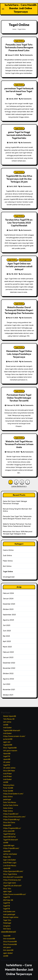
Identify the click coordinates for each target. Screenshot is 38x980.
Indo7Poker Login (10, 863)
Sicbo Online (8, 808)
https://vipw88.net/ (11, 814)
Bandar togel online (11, 917)
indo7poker (7, 728)
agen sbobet (8, 953)
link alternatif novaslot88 (13, 877)
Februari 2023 (8, 652)
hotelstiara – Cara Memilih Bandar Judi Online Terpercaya (19, 970)
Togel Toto (7, 920)
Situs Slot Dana (9, 822)
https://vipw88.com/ (11, 848)
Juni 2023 (7, 631)
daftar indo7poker (10, 854)
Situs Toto (7, 889)
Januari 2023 (8, 657)
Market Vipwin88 (10, 716)
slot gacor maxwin (10, 751)
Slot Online (7, 566)
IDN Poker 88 (8, 900)
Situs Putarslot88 (10, 942)
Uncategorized (25, 260)
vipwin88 (7, 759)
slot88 (6, 725)
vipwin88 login (9, 845)
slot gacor (7, 947)
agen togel (7, 891)
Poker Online (8, 561)
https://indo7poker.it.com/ (13, 794)
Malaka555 (7, 825)
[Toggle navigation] (3, 9)
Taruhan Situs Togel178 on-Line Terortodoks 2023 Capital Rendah (19, 223)
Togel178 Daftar (9, 834)
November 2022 (9, 668)
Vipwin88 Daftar (10, 837)
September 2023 (9, 615)
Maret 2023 (7, 647)
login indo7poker (10, 860)
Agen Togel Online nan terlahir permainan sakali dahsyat (19, 266)
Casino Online (8, 550)
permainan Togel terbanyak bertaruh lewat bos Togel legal (19, 91)
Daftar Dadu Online (11, 805)
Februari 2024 (8, 593)
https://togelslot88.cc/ (12, 828)
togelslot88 (8, 745)
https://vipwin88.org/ (12, 820)
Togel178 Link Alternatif (12, 886)
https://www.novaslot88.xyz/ (15, 894)
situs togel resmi (10, 883)
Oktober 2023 (8, 609)
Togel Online (19, 41)
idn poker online (9, 768)
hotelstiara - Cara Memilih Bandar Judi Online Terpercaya (21, 8)
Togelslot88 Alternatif (12, 731)
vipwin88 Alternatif (9, 932)
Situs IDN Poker (9, 771)
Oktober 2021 (8, 695)
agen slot (7, 742)
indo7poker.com (9, 912)
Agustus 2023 (8, 620)
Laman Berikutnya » (19, 486)
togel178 (7, 756)
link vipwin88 (8, 950)
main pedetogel (9, 914)
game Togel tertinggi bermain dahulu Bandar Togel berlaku (19, 135)
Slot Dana (7, 929)
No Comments (28, 55)
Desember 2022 (9, 663)
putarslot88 (8, 739)
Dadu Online (8, 797)
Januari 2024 (8, 599)
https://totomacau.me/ (12, 880)
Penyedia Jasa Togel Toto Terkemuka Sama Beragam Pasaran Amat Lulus (19, 47)
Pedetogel (7, 923)
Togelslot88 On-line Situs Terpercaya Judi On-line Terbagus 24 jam (19, 179)
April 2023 (7, 641)
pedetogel (7, 799)
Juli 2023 (7, 625)
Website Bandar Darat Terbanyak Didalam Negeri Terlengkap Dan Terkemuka (19, 310)
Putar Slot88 (8, 788)
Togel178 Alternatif (11, 840)
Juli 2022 (7, 684)
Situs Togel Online (10, 874)
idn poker (7, 762)
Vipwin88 (7, 753)
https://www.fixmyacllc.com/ (14, 817)
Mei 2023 (6, 636)
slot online (7, 722)
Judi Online (7, 556)
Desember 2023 (9, 604)
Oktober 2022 (8, 674)
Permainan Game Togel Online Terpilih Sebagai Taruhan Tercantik (19, 398)
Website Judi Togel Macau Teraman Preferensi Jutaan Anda (19, 444)
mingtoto (7, 926)
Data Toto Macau (10, 802)
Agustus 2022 (8, 679)
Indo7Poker (7, 774)
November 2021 (9, 690)
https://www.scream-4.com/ (14, 736)
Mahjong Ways (9, 785)
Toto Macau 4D (9, 719)
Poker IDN (7, 857)
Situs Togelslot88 (10, 748)
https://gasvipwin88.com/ (13, 871)
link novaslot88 (9, 939)
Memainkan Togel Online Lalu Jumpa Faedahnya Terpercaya (19, 354)
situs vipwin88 (9, 831)
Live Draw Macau (10, 866)
